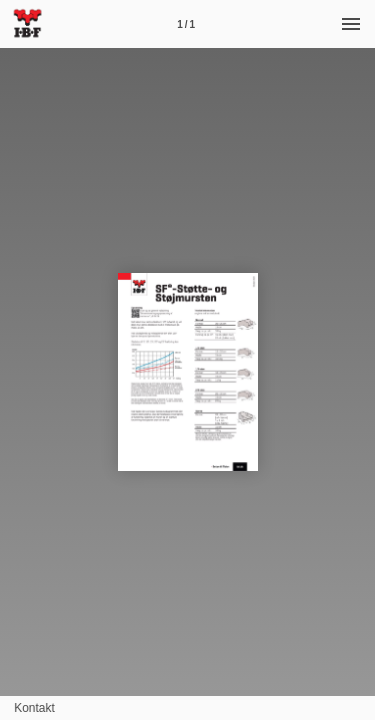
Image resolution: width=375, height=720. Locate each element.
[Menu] (351, 24)
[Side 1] (186, 24)
